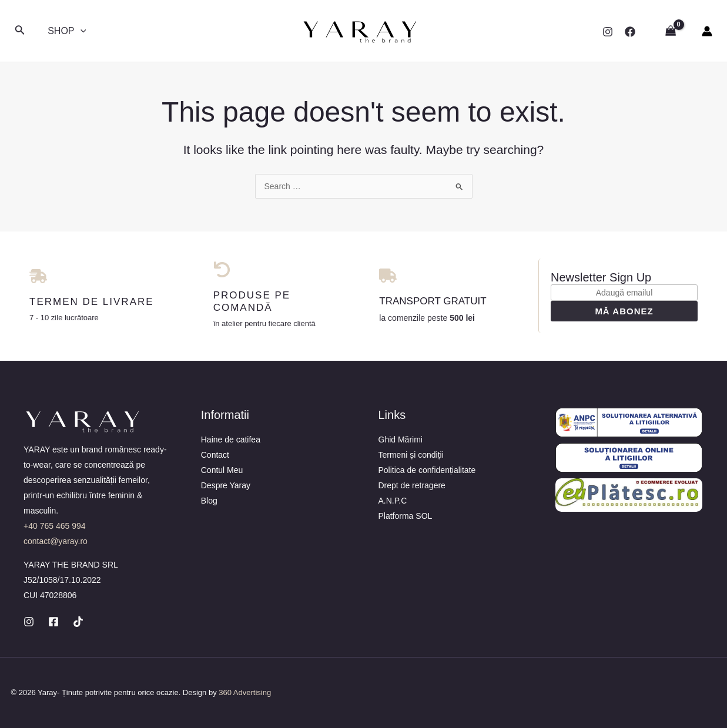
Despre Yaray (226, 485)
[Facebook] (630, 32)
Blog (209, 501)
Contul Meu (222, 470)
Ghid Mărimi (401, 440)
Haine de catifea (231, 440)
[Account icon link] (707, 31)
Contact (215, 455)
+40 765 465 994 (55, 526)
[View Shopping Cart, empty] (671, 31)
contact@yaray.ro (56, 541)
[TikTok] (78, 622)
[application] (79, 31)
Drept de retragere (412, 485)
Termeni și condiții (411, 455)
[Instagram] (608, 32)
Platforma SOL (406, 516)
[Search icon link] (20, 31)
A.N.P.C (393, 501)
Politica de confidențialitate (427, 470)
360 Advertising (245, 692)
